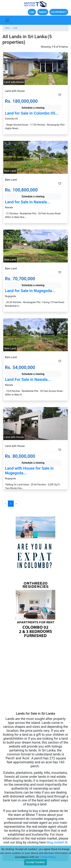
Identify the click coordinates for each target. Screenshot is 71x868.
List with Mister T (59, 12)
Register (43, 12)
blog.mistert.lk (57, 842)
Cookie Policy (47, 857)
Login (32, 12)
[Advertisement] (35, 676)
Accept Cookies (35, 862)
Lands (15, 28)
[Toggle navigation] (7, 20)
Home (7, 28)
